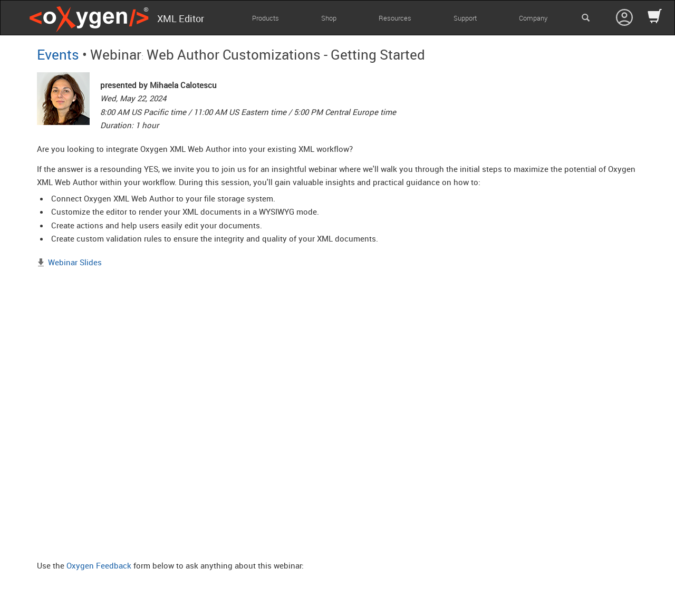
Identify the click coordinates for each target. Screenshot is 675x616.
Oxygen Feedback (99, 565)
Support (465, 18)
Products (266, 18)
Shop (329, 18)
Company (533, 18)
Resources (395, 18)
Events (58, 54)
